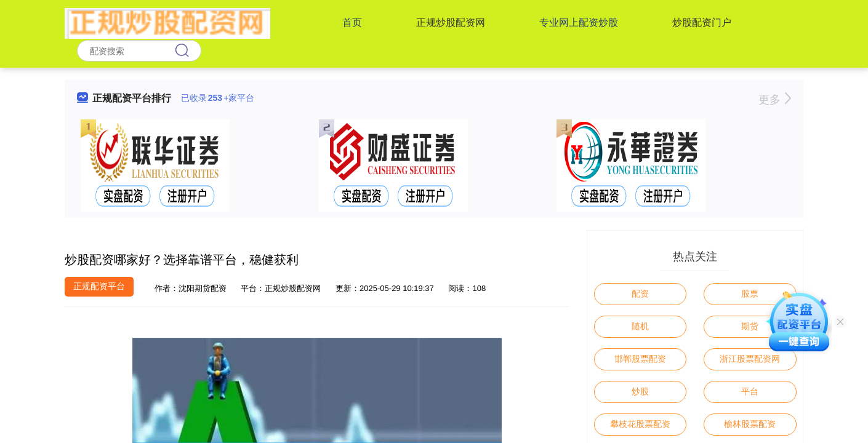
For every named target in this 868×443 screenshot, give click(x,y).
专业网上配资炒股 (579, 22)
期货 (750, 326)
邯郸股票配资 (640, 359)
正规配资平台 (99, 286)
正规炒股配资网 (451, 22)
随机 (640, 326)
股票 (750, 293)
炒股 (640, 391)
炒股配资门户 (702, 22)
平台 (750, 391)
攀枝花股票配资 (640, 424)
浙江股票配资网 (750, 359)
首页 (352, 22)
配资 (640, 293)
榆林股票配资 (750, 424)
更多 (775, 100)
